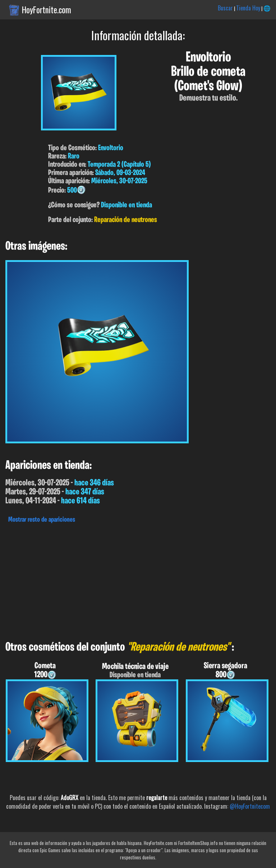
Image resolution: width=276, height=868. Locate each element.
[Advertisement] (138, 580)
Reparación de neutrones (126, 220)
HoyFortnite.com (47, 10)
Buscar (225, 8)
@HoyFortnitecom (250, 806)
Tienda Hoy (248, 8)
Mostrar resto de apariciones (42, 520)
